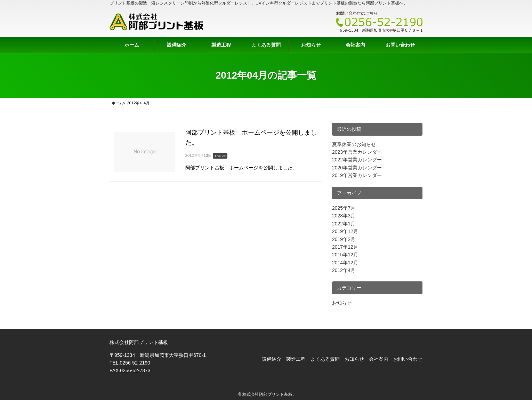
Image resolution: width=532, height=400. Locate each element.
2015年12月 (345, 255)
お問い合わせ (400, 45)
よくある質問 (266, 45)
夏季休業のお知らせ (354, 144)
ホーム (132, 45)
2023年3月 (344, 216)
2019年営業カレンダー (357, 175)
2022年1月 (344, 224)
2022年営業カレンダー (357, 160)
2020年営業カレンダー (357, 168)
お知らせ (311, 45)
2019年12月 (345, 231)
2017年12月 (345, 247)
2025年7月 (344, 208)
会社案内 (355, 45)
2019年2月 (344, 239)
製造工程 (221, 45)
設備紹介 (177, 45)
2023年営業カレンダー (357, 152)
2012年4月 (344, 270)
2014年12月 (345, 263)
